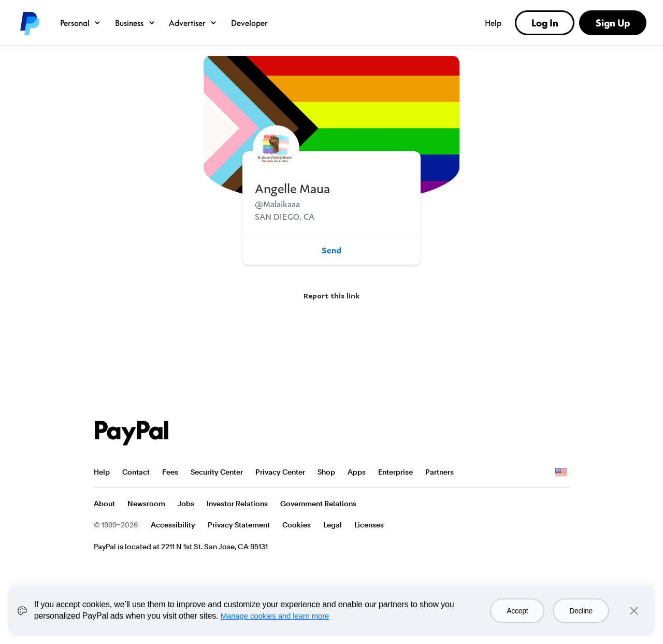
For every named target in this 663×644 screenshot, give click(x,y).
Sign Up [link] (613, 23)
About (104, 504)
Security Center (217, 472)
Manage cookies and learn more (275, 616)
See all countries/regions (561, 473)
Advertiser (193, 23)
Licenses (369, 525)
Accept (517, 611)
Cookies (297, 525)
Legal (333, 525)
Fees (170, 472)
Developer (249, 23)
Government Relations (318, 504)
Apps (357, 472)
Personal (81, 23)
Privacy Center (280, 472)
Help (493, 23)
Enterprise (395, 472)
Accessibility (173, 525)
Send (331, 250)
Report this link (331, 296)
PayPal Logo (132, 433)
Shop (326, 472)
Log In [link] (545, 23)
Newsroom (146, 504)
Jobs (186, 504)
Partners (439, 472)
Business (135, 23)
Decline (581, 611)
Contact (136, 472)
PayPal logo (29, 23)
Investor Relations (237, 504)
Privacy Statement (239, 525)
